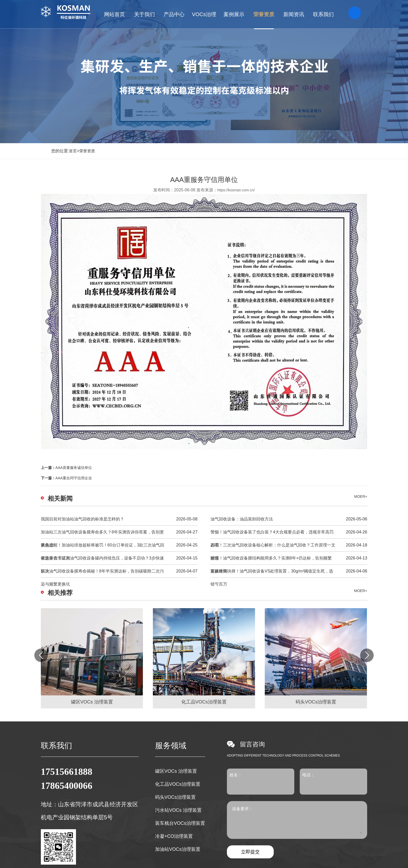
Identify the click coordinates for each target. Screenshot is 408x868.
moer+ (361, 496)
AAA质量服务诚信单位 (74, 468)
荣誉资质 (264, 14)
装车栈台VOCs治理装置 (180, 823)
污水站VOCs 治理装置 (178, 810)
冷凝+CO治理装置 (174, 836)
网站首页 (114, 14)
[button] (367, 655)
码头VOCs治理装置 (175, 797)
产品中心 (174, 14)
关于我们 (144, 14)
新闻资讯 (294, 14)
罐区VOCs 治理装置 (176, 771)
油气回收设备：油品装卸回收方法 (242, 519)
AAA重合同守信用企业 (74, 478)
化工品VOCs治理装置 (178, 784)
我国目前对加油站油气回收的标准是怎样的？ (82, 519)
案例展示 (234, 14)
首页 (73, 151)
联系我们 (323, 14)
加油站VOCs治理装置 (178, 849)
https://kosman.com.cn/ (236, 190)
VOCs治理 (204, 14)
